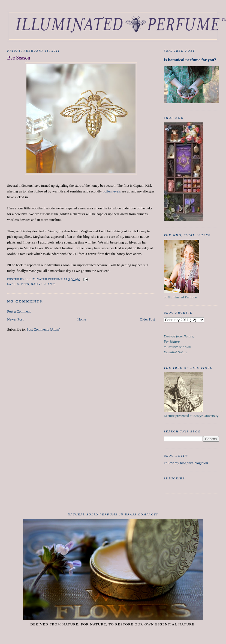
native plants (43, 284)
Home (82, 319)
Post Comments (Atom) (44, 329)
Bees (25, 284)
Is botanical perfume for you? (190, 60)
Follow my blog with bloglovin (186, 463)
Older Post (147, 319)
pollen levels (112, 191)
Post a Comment (19, 311)
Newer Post (15, 319)
